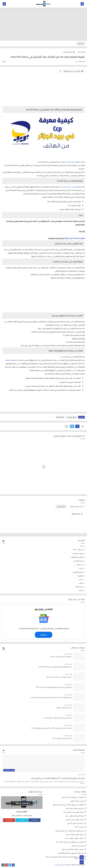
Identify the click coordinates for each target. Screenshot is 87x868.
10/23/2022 (67, 705)
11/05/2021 (80, 775)
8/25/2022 (67, 674)
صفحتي (34, 820)
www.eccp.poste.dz (12, 360)
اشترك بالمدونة (22, 803)
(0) (4, 62)
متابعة (43, 635)
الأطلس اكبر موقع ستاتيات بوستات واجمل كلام (68, 805)
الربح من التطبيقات (77, 557)
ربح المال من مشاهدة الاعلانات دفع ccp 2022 (58, 718)
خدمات (81, 579)
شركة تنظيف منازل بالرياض (74, 820)
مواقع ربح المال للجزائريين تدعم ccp (61, 657)
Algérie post (60, 417)
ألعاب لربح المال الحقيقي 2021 (62, 738)
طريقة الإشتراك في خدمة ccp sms (73, 187)
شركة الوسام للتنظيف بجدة (74, 816)
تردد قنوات (80, 565)
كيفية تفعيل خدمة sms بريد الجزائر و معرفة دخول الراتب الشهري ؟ (51, 697)
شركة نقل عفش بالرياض (75, 823)
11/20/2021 (67, 725)
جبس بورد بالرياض (78, 846)
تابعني (22, 820)
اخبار (82, 546)
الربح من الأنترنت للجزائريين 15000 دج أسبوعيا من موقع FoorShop (51, 728)
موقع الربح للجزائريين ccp (62, 865)
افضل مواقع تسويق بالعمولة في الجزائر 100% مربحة (55, 667)
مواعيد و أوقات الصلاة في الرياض (73, 849)
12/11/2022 (67, 695)
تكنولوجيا (80, 576)
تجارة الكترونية (78, 561)
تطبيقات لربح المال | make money (73, 797)
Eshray (81, 590)
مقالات (81, 583)
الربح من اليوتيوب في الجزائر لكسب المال (59, 677)
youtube (9, 820)
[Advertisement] (43, 24)
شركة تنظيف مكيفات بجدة (75, 834)
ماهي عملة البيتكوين (77, 801)
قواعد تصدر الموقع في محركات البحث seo (70, 842)
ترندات (81, 568)
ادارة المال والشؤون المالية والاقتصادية (71, 853)
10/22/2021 (67, 736)
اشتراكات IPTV (78, 550)
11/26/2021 (67, 685)
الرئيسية (81, 52)
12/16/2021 (67, 654)
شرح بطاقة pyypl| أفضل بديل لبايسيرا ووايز (69, 831)
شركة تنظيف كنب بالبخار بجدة (74, 812)
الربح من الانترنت (78, 553)
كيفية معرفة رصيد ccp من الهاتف (73, 162)
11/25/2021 (67, 664)
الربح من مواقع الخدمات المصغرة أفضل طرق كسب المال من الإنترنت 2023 (66, 858)
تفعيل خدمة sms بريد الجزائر (75, 238)
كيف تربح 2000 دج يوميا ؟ (64, 708)
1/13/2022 (67, 715)
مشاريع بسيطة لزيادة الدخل (75, 808)
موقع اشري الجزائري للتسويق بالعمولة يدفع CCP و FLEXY (54, 687)
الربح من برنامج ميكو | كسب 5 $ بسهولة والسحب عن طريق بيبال (58, 778)
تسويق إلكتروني (68, 52)
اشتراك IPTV (79, 827)
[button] (77, 426)
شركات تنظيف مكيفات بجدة (74, 838)
